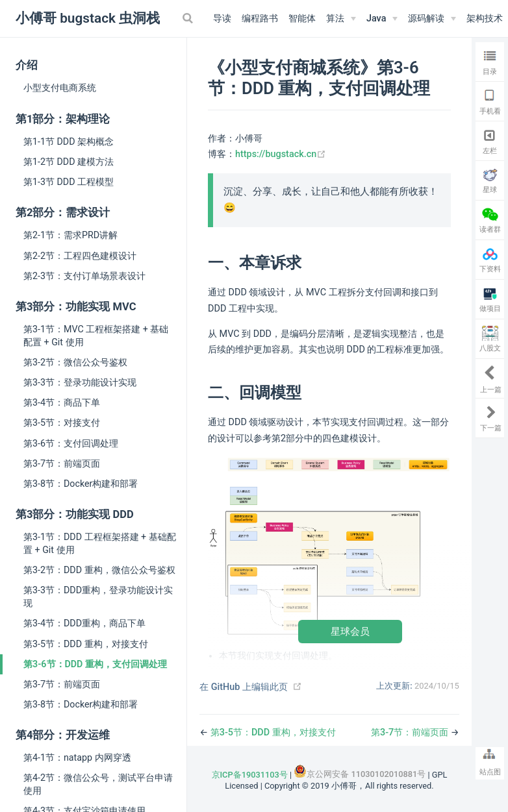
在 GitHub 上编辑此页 (244, 687)
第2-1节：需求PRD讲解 (70, 235)
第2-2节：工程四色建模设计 (80, 256)
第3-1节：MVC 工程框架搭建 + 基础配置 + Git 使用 (96, 336)
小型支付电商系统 (60, 88)
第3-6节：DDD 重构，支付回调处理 (95, 664)
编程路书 (260, 18)
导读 (222, 18)
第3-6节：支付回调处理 (71, 443)
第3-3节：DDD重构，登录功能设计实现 (98, 597)
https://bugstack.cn (281, 154)
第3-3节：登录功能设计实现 (80, 382)
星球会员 (350, 631)
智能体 (302, 18)
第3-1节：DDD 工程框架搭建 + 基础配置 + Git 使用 (100, 543)
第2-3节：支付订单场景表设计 (84, 276)
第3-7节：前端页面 (62, 463)
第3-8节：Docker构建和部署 (81, 484)
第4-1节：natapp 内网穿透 (77, 757)
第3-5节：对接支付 (62, 423)
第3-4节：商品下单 (62, 402)
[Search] (189, 18)
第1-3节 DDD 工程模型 (69, 182)
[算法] (341, 19)
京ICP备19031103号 (250, 775)
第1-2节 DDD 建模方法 (69, 162)
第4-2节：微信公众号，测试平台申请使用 (98, 784)
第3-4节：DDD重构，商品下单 (84, 623)
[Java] (382, 19)
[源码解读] (432, 19)
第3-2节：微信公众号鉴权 (75, 362)
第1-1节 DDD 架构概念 (69, 141)
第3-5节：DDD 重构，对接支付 (86, 644)
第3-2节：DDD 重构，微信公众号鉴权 (99, 570)
